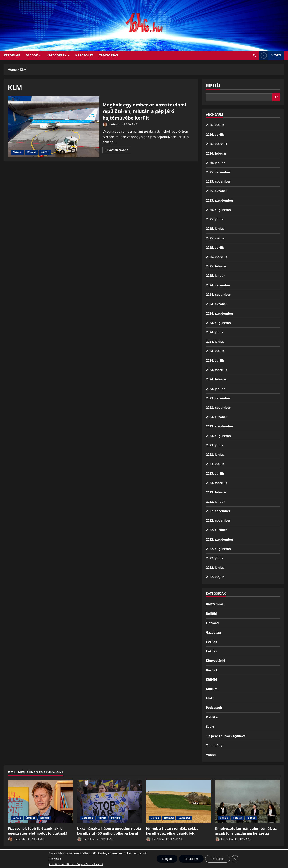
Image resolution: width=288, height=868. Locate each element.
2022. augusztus (218, 549)
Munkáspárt (135, 854)
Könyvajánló (216, 661)
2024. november (218, 295)
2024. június (215, 342)
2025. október (217, 191)
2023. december (218, 398)
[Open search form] (254, 55)
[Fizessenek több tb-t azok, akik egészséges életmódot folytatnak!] (40, 801)
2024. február (216, 379)
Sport (210, 727)
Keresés (213, 85)
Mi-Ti (210, 698)
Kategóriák (57, 55)
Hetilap (212, 642)
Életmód (17, 152)
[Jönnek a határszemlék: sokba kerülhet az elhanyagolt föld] (179, 801)
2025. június (215, 229)
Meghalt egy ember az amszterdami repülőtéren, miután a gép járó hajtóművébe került (54, 127)
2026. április (215, 135)
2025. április (215, 248)
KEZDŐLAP (12, 55)
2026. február (216, 153)
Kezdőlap (153, 854)
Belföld (211, 614)
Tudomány (214, 745)
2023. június (215, 455)
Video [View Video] (270, 55)
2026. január (215, 163)
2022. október (217, 530)
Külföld (45, 152)
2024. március (217, 370)
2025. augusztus (218, 210)
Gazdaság (213, 632)
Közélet (31, 152)
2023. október (217, 417)
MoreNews (159, 863)
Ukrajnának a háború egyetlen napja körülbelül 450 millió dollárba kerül (109, 831)
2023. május (215, 464)
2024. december (218, 285)
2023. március (217, 483)
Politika (212, 717)
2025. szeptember (220, 200)
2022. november (218, 520)
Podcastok (214, 708)
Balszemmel (215, 604)
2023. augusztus (218, 436)
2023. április (215, 473)
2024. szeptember (220, 313)
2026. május (215, 125)
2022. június (215, 568)
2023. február (216, 492)
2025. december (218, 172)
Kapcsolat (84, 55)
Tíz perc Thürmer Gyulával (226, 736)
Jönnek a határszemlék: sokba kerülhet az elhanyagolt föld (172, 831)
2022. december (218, 511)
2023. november (218, 408)
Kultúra (212, 689)
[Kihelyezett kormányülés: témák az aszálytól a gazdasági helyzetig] (248, 801)
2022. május (215, 577)
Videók (32, 55)
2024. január (215, 389)
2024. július (215, 332)
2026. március (217, 144)
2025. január (215, 276)
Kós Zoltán (86, 839)
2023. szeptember (220, 426)
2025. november (218, 181)
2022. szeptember (220, 539)
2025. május (215, 238)
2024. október (217, 304)
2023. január (215, 502)
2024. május (215, 351)
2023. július (215, 445)
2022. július (215, 558)
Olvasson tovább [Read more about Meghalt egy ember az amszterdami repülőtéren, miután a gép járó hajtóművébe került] (118, 151)
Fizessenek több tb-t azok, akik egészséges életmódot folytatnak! (38, 831)
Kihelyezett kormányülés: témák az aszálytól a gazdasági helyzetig (246, 831)
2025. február (216, 266)
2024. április (215, 360)
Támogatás (108, 55)
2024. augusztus (218, 323)
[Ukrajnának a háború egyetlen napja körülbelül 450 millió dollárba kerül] (110, 801)
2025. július (215, 219)
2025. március (217, 257)
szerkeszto (111, 125)
